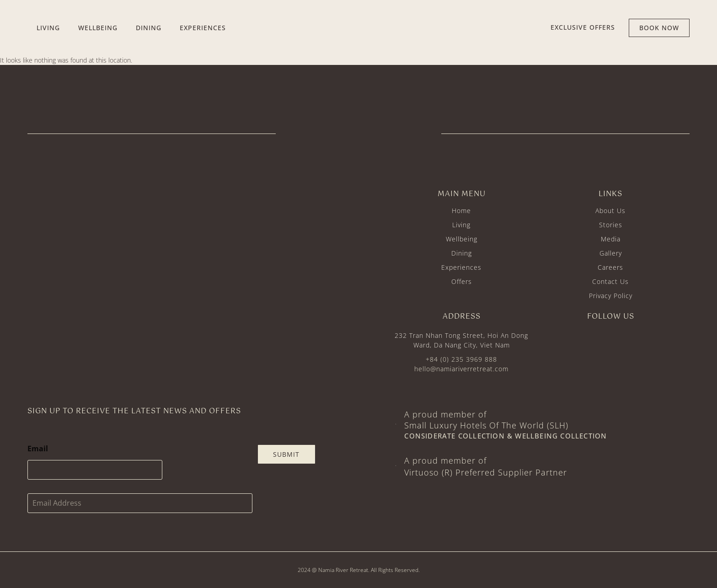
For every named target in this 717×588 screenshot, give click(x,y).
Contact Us (610, 281)
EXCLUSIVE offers (583, 27)
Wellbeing (462, 239)
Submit (286, 454)
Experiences (461, 267)
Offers (462, 281)
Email (38, 449)
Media (611, 239)
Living (461, 225)
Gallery (611, 253)
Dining (462, 253)
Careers (610, 267)
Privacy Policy (611, 296)
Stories (611, 225)
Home (461, 211)
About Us (610, 211)
